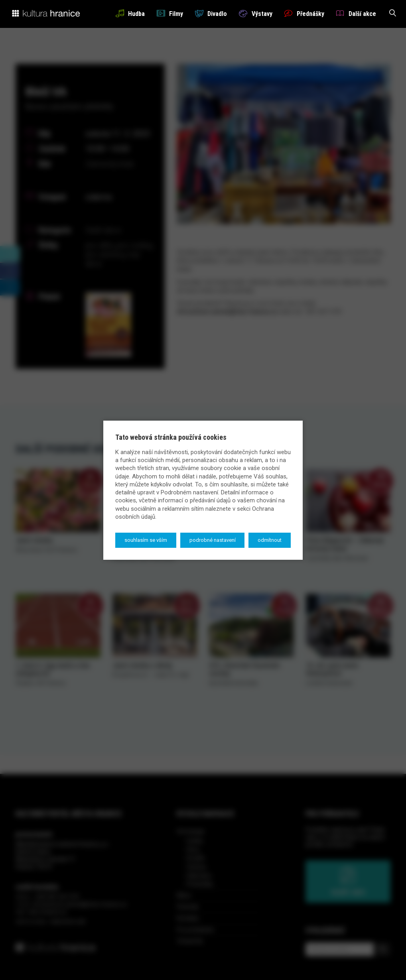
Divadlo (211, 13)
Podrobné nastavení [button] (213, 540)
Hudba (130, 13)
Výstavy (255, 13)
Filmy (170, 13)
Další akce (356, 13)
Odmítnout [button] (270, 540)
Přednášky (304, 13)
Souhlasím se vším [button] (146, 540)
